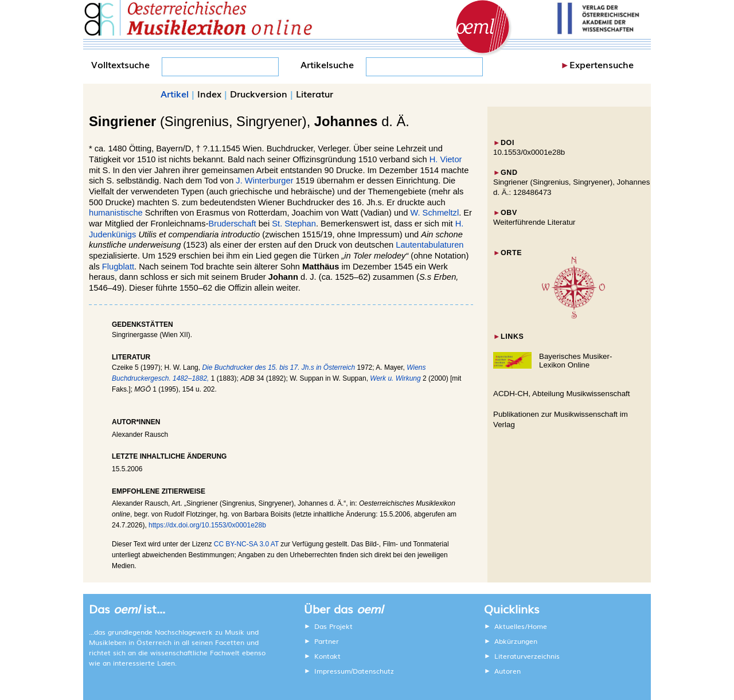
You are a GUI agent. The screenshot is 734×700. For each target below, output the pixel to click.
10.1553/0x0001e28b (529, 152)
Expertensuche (602, 64)
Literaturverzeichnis (527, 656)
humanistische (116, 213)
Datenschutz (373, 671)
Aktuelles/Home (521, 626)
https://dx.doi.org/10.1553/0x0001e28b (207, 525)
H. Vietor (446, 159)
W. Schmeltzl (434, 213)
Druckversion (259, 93)
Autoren (507, 671)
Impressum (333, 671)
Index (209, 93)
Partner (327, 641)
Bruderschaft (233, 224)
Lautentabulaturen (430, 245)
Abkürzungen (516, 641)
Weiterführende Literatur (534, 222)
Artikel (175, 93)
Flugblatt (118, 267)
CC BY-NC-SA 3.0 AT (246, 544)
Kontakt (327, 656)
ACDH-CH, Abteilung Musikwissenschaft (562, 394)
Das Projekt (333, 626)
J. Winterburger (264, 181)
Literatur (315, 93)
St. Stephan (294, 224)
